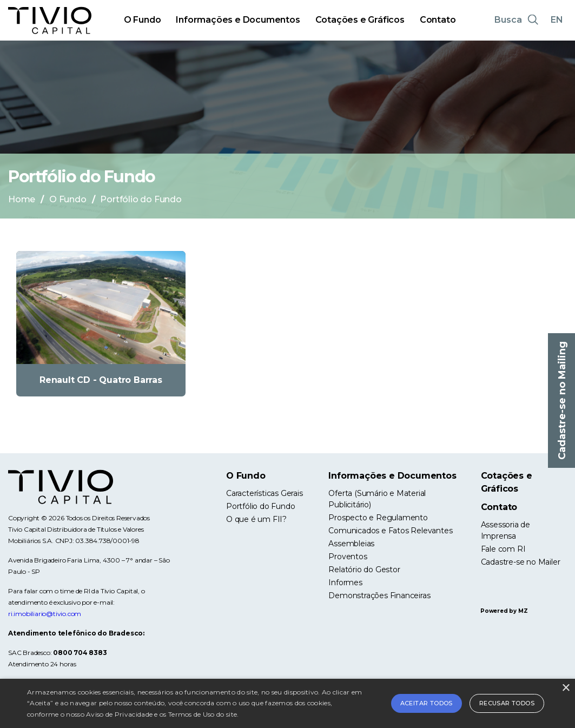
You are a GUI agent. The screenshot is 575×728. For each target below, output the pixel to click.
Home (22, 199)
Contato (438, 20)
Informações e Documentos (238, 20)
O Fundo (143, 20)
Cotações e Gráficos (360, 20)
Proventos (348, 557)
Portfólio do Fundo (260, 506)
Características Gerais (265, 493)
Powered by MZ (504, 611)
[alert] (287, 703)
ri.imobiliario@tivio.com (45, 614)
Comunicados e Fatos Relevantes (390, 531)
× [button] (566, 688)
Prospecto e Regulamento (378, 518)
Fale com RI (503, 549)
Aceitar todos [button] (427, 703)
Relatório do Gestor (364, 570)
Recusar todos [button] (507, 703)
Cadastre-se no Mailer (521, 562)
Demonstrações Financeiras (379, 595)
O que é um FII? (256, 519)
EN (557, 20)
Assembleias (351, 544)
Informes (345, 583)
